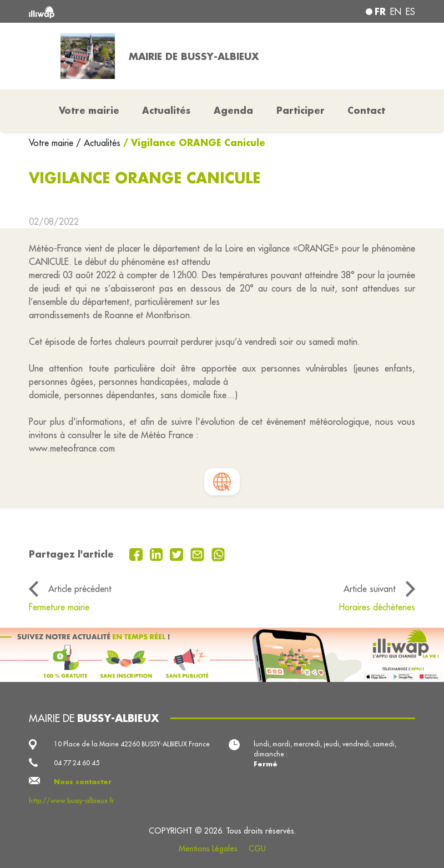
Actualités (166, 110)
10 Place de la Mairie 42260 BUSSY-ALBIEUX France (132, 744)
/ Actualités (98, 143)
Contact (366, 110)
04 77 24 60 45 (77, 763)
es (410, 12)
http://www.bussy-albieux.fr (71, 801)
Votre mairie (52, 143)
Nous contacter (83, 782)
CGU (257, 849)
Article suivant (370, 589)
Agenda (233, 110)
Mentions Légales (208, 849)
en (396, 12)
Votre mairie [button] (89, 110)
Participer (301, 110)
